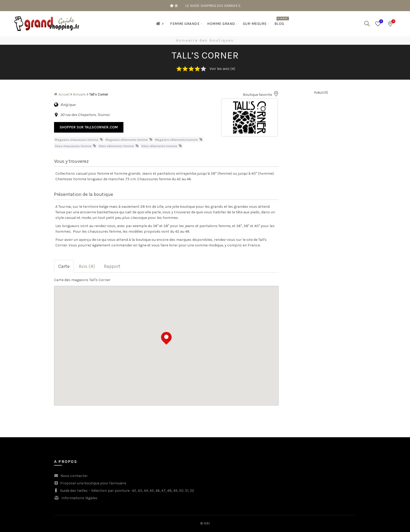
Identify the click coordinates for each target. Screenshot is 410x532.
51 (187, 491)
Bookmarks (393, 22)
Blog (281, 21)
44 (146, 491)
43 (140, 491)
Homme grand (221, 24)
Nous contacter (74, 476)
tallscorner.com (101, 127)
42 (134, 491)
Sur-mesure (255, 24)
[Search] (367, 24)
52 (192, 491)
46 (158, 491)
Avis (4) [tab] (87, 266)
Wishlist (381, 22)
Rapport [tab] (112, 266)
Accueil (64, 94)
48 (169, 491)
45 (152, 491)
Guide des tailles (74, 491)
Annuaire (79, 94)
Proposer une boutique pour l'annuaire (93, 483)
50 (181, 491)
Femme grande (185, 24)
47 (163, 491)
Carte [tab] (64, 266)
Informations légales (79, 498)
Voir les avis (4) (222, 69)
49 (175, 491)
